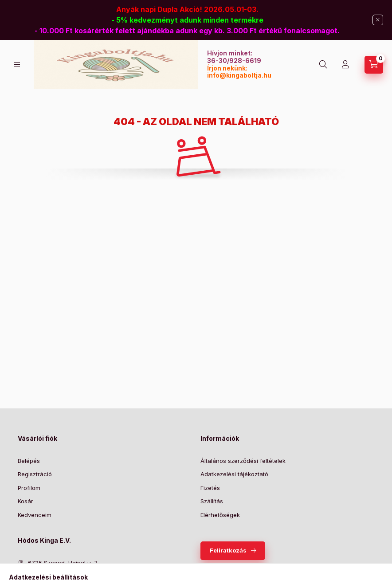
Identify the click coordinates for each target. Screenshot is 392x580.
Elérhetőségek (220, 515)
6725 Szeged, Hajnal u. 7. (63, 563)
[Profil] (345, 65)
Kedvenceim (35, 515)
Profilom (29, 488)
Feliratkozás (228, 550)
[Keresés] (323, 65)
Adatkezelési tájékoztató (234, 474)
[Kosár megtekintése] (374, 65)
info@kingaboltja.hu (239, 75)
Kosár (25, 501)
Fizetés (210, 488)
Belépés (29, 461)
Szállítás (212, 501)
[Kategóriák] (17, 65)
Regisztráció (35, 474)
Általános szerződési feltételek (243, 461)
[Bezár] (378, 20)
